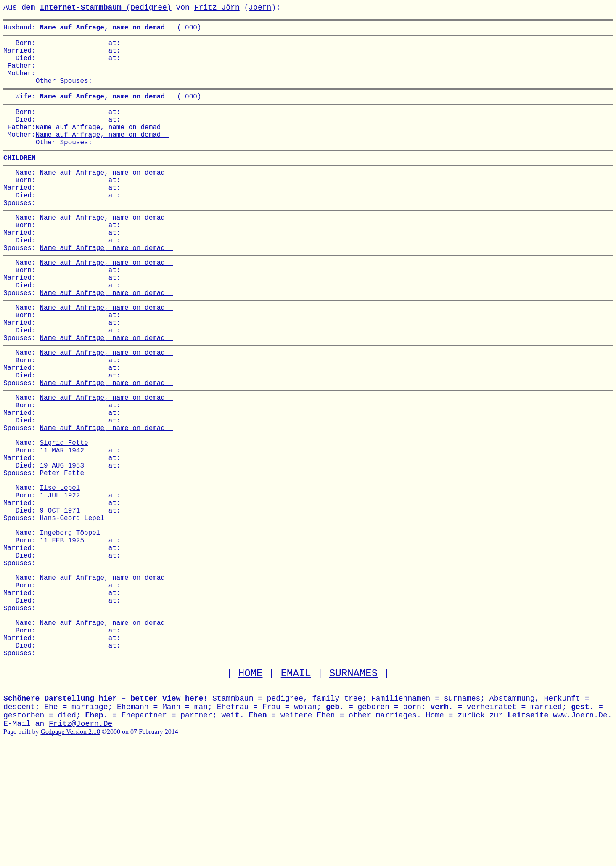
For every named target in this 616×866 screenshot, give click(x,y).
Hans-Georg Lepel (72, 608)
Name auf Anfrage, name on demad (102, 145)
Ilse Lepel (60, 571)
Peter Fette (62, 555)
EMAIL (296, 790)
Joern (260, 8)
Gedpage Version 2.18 (70, 848)
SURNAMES (353, 790)
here (194, 815)
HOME (251, 790)
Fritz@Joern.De (81, 840)
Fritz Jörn (217, 8)
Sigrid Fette (64, 518)
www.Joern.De (580, 831)
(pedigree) (105, 8)
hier (108, 815)
